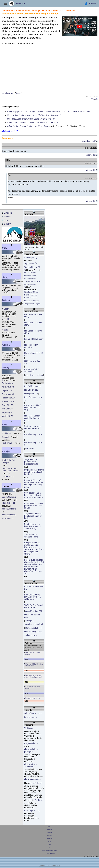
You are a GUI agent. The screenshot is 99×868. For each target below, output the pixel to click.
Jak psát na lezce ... (33, 713)
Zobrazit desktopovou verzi (49, 866)
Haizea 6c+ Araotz (30, 276)
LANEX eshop (8, 477)
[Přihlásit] (91, 4)
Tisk (94, 99)
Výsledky (6, 345)
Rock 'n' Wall (7, 443)
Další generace (31, 394)
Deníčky (5, 368)
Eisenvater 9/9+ (9, 394)
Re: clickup (30, 375)
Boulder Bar (7, 433)
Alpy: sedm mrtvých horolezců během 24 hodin (33, 516)
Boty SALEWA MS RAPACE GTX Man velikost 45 (33, 597)
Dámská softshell (33, 628)
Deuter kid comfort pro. (32, 616)
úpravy (19, 93)
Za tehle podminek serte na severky (32, 427)
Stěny (4, 425)
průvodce (49, 839)
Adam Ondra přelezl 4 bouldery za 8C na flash (27, 126)
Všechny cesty (31, 258)
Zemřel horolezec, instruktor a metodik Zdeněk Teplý (33, 526)
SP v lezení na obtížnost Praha (31, 536)
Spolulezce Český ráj (34, 624)
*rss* (49, 848)
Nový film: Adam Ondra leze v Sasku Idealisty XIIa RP (31, 119)
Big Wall (5, 437)
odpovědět (92, 155)
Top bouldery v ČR (32, 267)
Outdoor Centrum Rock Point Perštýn (10, 470)
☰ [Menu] (5, 3)
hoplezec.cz (8, 518)
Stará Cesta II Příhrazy (31, 292)
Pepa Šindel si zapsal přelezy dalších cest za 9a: (34, 506)
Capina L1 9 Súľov (30, 285)
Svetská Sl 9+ (8, 383)
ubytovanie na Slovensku (30, 765)
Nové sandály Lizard (33, 632)
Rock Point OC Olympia (8, 461)
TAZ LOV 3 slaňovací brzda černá (34, 606)
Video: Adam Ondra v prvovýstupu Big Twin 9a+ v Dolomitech (34, 115)
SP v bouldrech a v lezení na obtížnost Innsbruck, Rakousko (34, 495)
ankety (49, 833)
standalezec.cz (9, 497)
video (49, 845)
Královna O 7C (8, 401)
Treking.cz (29, 728)
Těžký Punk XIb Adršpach (32, 304)
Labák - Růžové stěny (34, 339)
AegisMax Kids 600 (34, 611)
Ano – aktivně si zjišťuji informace (32, 653)
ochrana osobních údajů (49, 850)
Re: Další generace (33, 386)
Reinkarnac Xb (8, 398)
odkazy (49, 836)
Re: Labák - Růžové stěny (33, 316)
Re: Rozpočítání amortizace (31, 346)
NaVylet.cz (37, 783)
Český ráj (39, 800)
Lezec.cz (17, 4)
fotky (49, 842)
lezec (49, 827)
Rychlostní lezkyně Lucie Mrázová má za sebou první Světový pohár (34, 484)
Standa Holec (7, 93)
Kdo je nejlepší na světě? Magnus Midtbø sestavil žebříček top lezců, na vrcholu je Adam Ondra (49, 112)
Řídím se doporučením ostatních (32, 688)
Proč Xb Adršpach (30, 273)
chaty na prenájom (32, 779)
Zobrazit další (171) (12, 131)
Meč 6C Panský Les (31, 295)
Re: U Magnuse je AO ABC (34, 354)
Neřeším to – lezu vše (32, 698)
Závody (5, 277)
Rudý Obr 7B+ (8, 405)
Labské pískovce (32, 811)
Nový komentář (90, 141)
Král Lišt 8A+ (7, 409)
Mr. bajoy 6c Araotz (30, 279)
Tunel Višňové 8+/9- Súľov (33, 282)
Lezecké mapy (31, 717)
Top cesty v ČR (31, 264)
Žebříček (6, 300)
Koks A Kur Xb (8, 387)
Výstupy (29, 621)
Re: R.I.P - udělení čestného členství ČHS (32, 408)
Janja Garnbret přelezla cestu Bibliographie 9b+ (32, 462)
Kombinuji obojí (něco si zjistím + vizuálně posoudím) (33, 676)
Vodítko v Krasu (31, 635)
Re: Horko (30, 448)
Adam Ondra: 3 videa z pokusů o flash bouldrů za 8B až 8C (33, 123)
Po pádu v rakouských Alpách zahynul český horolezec (34, 472)
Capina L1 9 (7, 390)
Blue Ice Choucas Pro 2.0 (34, 588)
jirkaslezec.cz (8, 503)
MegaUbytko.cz (31, 743)
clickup (40, 375)
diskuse (49, 830)
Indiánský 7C (7, 416)
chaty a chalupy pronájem (31, 750)
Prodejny (6, 451)
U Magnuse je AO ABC (32, 362)
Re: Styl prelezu (31, 390)
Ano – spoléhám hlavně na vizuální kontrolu (33, 665)
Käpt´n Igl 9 (7, 412)
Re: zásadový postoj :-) (33, 398)
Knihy (4, 248)
